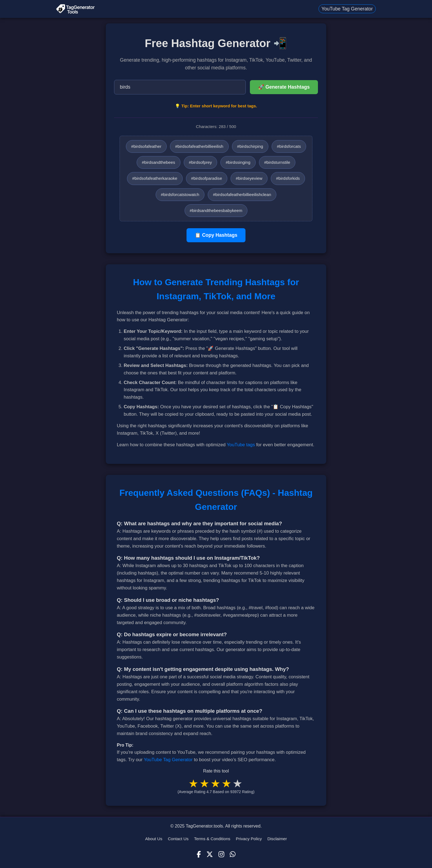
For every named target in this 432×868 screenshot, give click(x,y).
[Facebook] (199, 855)
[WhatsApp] (233, 855)
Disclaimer (277, 839)
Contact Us (178, 839)
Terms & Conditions (212, 839)
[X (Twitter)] (210, 855)
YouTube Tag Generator (347, 9)
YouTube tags (241, 445)
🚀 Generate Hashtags (284, 87)
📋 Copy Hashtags (216, 235)
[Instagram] (221, 855)
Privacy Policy (249, 839)
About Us (154, 839)
